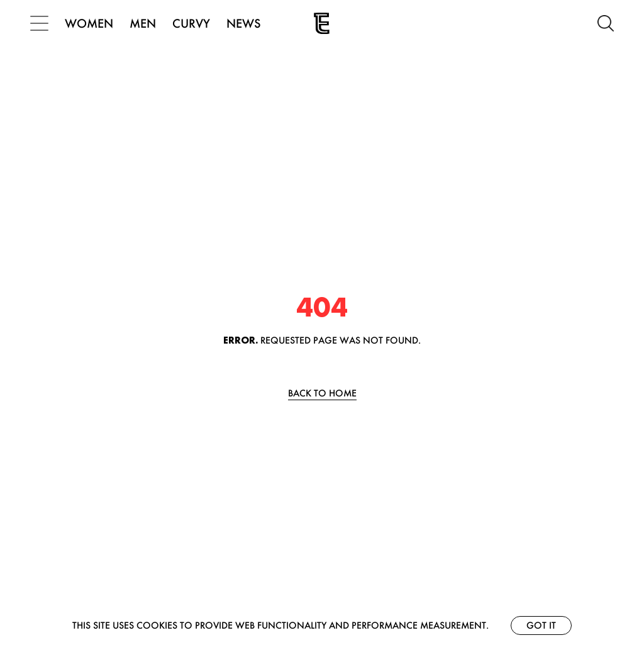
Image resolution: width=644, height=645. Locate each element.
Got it (541, 625)
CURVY (191, 23)
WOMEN (89, 23)
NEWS (244, 23)
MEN (143, 23)
